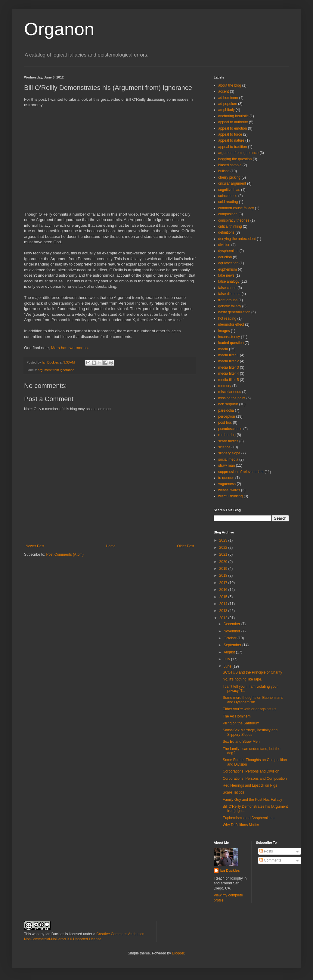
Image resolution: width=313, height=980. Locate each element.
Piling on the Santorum (241, 723)
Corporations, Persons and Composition (255, 779)
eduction (225, 257)
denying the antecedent (237, 239)
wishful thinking (230, 496)
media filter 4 (229, 373)
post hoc (225, 422)
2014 (224, 604)
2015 (224, 597)
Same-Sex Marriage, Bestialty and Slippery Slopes (250, 732)
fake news (226, 275)
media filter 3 (229, 367)
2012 (224, 618)
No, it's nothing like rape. (242, 679)
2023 (224, 540)
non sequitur (228, 404)
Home (111, 546)
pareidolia (226, 410)
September (233, 645)
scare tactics (228, 441)
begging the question (235, 159)
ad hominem (228, 98)
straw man (226, 465)
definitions (226, 232)
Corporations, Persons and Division (251, 771)
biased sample (230, 165)
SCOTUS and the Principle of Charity (252, 672)
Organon (59, 29)
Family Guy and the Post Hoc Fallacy (252, 800)
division (224, 245)
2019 (224, 569)
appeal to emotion (232, 128)
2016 (224, 590)
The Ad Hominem (237, 716)
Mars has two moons (69, 348)
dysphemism (228, 251)
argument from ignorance (56, 370)
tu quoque (226, 478)
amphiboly (226, 110)
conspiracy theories (234, 220)
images (224, 331)
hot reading (227, 318)
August (230, 652)
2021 (224, 555)
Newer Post (35, 546)
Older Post (186, 546)
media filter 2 (229, 361)
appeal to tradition (232, 147)
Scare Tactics (233, 792)
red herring (227, 435)
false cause (227, 288)
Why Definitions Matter (241, 825)
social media (228, 459)
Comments (270, 860)
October (231, 638)
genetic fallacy (230, 306)
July (227, 659)
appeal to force (230, 134)
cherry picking (229, 177)
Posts (266, 851)
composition (228, 214)
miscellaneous (230, 392)
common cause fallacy (236, 208)
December (232, 624)
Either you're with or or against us (249, 709)
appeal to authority (233, 122)
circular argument (232, 183)
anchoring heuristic (233, 116)
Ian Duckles (230, 871)
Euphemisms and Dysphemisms (248, 818)
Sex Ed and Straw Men (241, 742)
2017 (224, 583)
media (223, 349)
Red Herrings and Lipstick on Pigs (250, 785)
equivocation (228, 263)
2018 (224, 576)
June (228, 666)
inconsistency (229, 337)
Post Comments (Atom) (65, 555)
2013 (224, 611)
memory (225, 386)
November (232, 631)
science (224, 447)
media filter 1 (229, 355)
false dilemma (229, 294)
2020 (224, 562)
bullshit (224, 171)
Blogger (178, 953)
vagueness (227, 484)
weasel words (229, 490)
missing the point (232, 398)
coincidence (228, 196)
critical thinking (230, 226)
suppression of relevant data (241, 472)
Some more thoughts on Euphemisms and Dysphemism (253, 700)
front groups (228, 300)
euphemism (228, 269)
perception (227, 416)
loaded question (231, 343)
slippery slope (229, 453)
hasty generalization (234, 312)
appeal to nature (231, 140)
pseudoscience (230, 429)
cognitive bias (229, 190)
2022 (224, 548)
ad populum (228, 104)
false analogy (229, 281)
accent (223, 91)
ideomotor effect (231, 324)
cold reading (228, 202)
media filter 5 (229, 380)
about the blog (230, 85)
